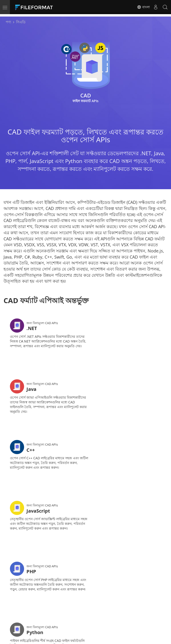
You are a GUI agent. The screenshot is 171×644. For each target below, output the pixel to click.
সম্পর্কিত (69, 614)
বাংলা (143, 7)
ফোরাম (34, 607)
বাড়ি (33, 600)
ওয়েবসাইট (37, 614)
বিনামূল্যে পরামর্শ (75, 607)
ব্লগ (99, 607)
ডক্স (66, 600)
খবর (100, 600)
